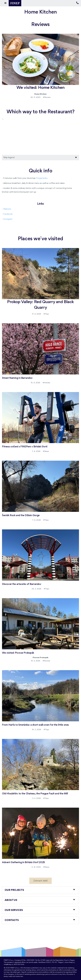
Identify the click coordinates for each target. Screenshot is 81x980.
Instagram (8, 219)
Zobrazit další (40, 881)
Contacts (12, 920)
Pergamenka (42, 178)
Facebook (8, 214)
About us (11, 900)
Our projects (14, 890)
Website (7, 209)
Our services (14, 910)
